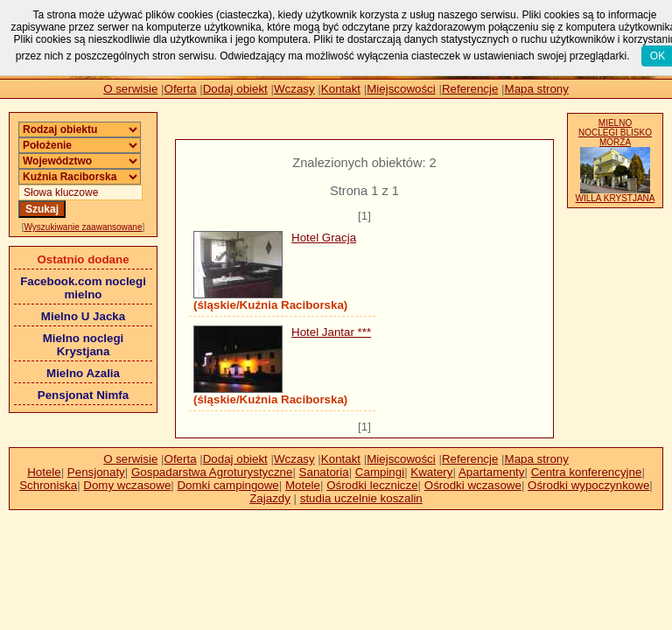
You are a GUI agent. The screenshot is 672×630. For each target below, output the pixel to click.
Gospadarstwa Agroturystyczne (212, 472)
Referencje (470, 89)
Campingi (380, 472)
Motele (303, 485)
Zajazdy (270, 498)
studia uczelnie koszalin (361, 498)
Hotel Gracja (324, 238)
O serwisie (130, 89)
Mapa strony (537, 89)
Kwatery (431, 472)
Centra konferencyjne (587, 472)
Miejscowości (401, 89)
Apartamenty (492, 472)
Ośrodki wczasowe (473, 485)
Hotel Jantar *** (331, 332)
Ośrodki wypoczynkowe (588, 485)
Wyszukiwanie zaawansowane (84, 227)
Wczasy (294, 89)
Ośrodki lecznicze (372, 485)
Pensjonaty (96, 472)
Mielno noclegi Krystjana (84, 345)
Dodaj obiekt (235, 89)
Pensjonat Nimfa (83, 395)
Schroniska (48, 485)
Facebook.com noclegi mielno (83, 288)
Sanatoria (324, 472)
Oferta (181, 89)
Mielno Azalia (83, 373)
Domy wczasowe (127, 485)
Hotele (44, 472)
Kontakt (341, 89)
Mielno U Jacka (83, 316)
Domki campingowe (227, 485)
